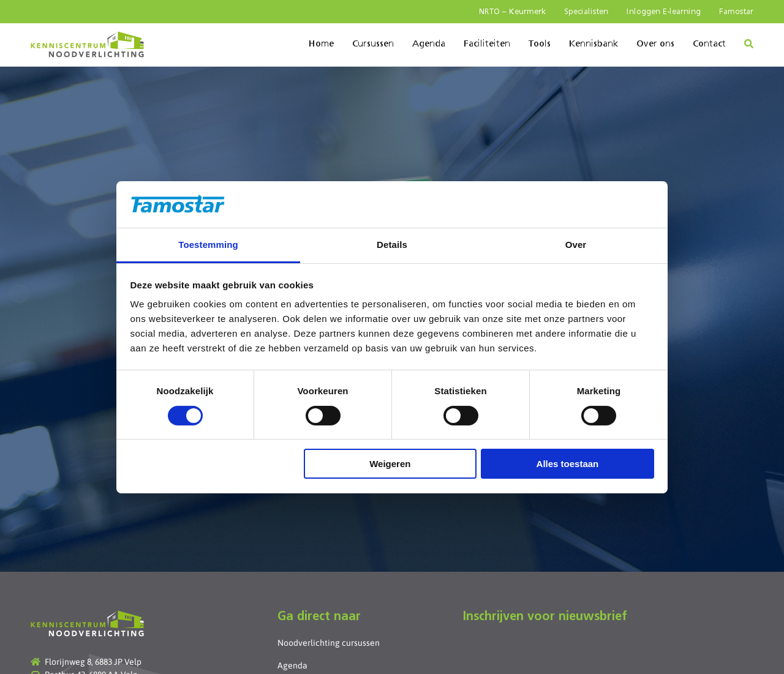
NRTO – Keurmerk (512, 12)
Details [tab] (392, 245)
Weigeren (390, 464)
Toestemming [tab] (208, 245)
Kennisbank (594, 44)
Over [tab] (576, 245)
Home (321, 44)
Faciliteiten (487, 44)
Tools (540, 44)
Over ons (655, 44)
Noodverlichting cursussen (329, 643)
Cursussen (373, 44)
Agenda (429, 44)
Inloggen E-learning (664, 12)
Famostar (736, 12)
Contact (709, 44)
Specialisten (586, 12)
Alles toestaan (568, 464)
